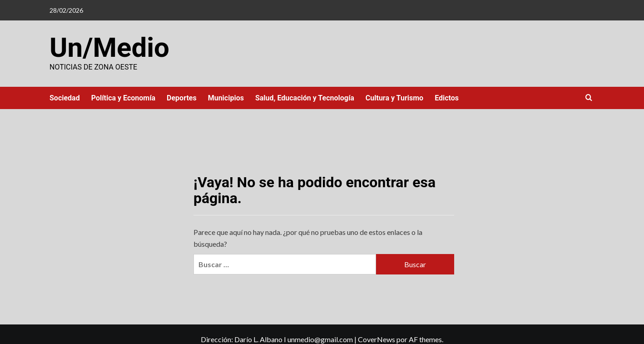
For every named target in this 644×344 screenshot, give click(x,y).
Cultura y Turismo (394, 98)
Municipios (226, 98)
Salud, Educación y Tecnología (305, 98)
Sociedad (65, 98)
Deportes (182, 98)
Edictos (447, 98)
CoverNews (376, 339)
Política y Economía (123, 98)
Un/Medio (109, 47)
